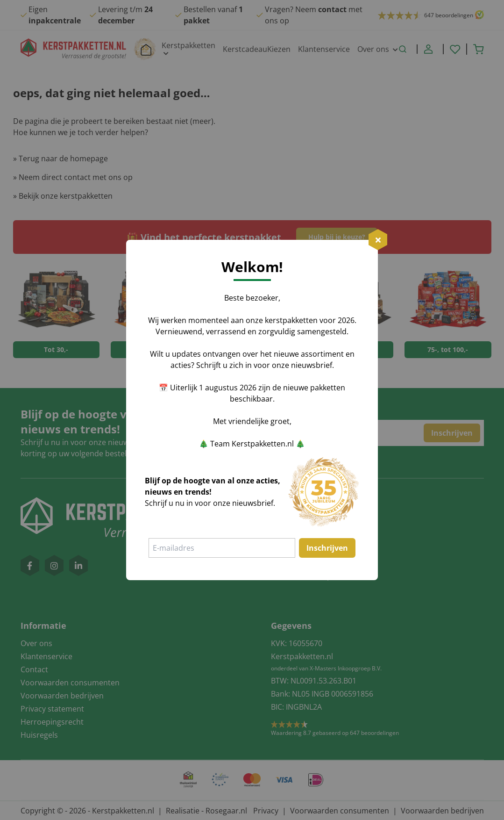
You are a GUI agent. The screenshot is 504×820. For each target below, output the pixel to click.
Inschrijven (327, 548)
